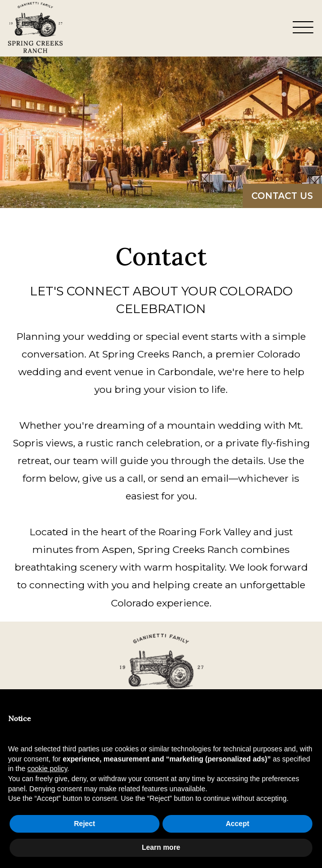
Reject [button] (84, 824)
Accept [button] (237, 824)
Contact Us (282, 196)
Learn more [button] (161, 847)
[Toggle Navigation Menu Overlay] (303, 28)
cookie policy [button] (47, 769)
